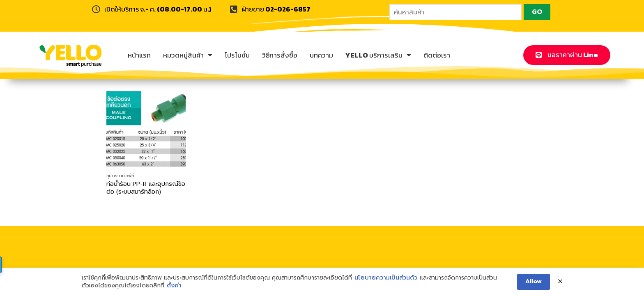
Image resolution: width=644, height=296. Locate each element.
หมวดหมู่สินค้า (188, 55)
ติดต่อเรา (437, 55)
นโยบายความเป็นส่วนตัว (386, 278)
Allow (534, 281)
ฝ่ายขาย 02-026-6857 (276, 9)
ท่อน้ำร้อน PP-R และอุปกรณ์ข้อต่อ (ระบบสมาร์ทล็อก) (146, 188)
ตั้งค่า (174, 286)
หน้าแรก (139, 55)
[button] (567, 55)
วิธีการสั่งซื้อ (280, 55)
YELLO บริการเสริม (378, 55)
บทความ (321, 55)
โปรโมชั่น (237, 55)
